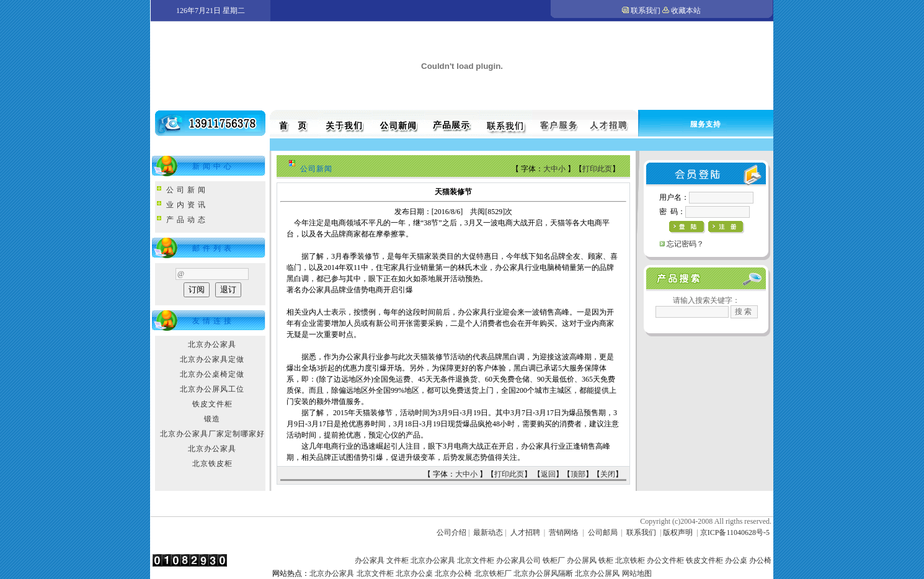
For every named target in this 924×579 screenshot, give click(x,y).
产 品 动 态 (186, 220)
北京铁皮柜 (212, 464)
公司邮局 (603, 532)
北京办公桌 (414, 573)
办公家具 (370, 560)
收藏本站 (686, 11)
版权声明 (678, 532)
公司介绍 (451, 532)
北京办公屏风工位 (212, 389)
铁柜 (606, 560)
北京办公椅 (453, 573)
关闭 (608, 474)
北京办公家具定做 (212, 359)
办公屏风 (582, 560)
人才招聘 (525, 532)
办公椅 (760, 560)
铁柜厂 (554, 560)
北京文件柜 (476, 560)
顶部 (578, 474)
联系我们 (646, 11)
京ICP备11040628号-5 (735, 532)
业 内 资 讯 (186, 205)
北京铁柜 (630, 560)
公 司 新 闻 (186, 190)
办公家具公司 (518, 560)
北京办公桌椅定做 (212, 374)
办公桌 (736, 560)
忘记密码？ (685, 244)
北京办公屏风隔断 (543, 573)
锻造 (212, 419)
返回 (548, 474)
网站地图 (637, 573)
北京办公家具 (212, 344)
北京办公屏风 (597, 573)
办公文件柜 (665, 560)
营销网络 (564, 532)
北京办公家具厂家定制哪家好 (212, 434)
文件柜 (398, 560)
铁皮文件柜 (212, 404)
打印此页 (597, 169)
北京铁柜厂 (493, 573)
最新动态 (488, 532)
